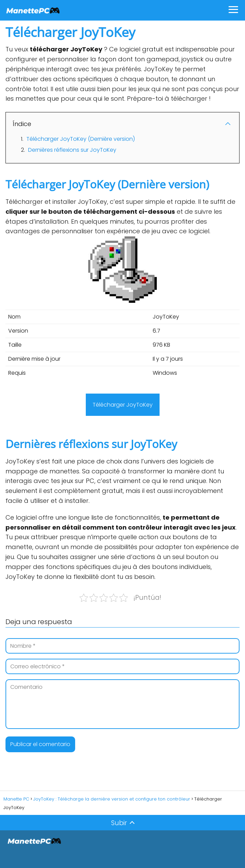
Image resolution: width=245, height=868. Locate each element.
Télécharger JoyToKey (123, 405)
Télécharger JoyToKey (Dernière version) (81, 139)
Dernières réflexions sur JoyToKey (72, 150)
